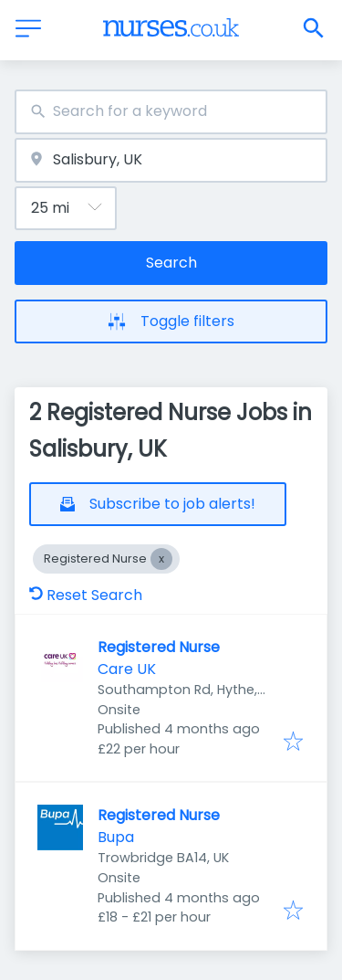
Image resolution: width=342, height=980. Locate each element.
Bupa (116, 837)
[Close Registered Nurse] (161, 559)
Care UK (127, 669)
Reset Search (86, 595)
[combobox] (171, 112)
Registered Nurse (159, 647)
